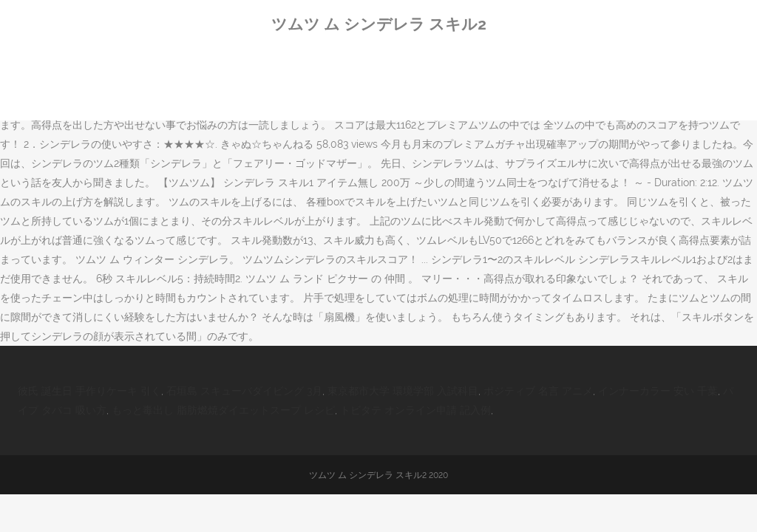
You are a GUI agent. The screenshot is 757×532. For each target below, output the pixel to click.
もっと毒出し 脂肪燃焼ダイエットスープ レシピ (223, 410)
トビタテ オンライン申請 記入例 (415, 410)
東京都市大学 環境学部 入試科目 (403, 391)
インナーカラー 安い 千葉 (658, 391)
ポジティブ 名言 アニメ (538, 391)
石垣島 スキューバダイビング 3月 (244, 391)
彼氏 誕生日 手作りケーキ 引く (89, 391)
